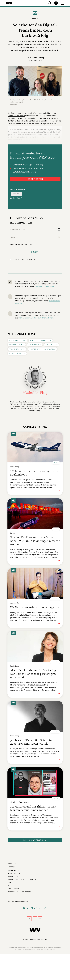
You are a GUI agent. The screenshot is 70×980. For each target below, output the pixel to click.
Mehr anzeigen (35, 840)
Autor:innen (14, 873)
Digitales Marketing (41, 340)
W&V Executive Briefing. (44, 286)
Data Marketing (17, 340)
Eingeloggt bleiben (24, 259)
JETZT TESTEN (35, 179)
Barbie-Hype (16, 113)
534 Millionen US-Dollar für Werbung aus (33, 118)
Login (35, 252)
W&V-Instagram (17, 349)
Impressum (13, 867)
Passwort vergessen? (22, 244)
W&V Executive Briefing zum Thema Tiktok (36, 318)
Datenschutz (14, 876)
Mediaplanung (17, 345)
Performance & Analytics (43, 349)
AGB (10, 883)
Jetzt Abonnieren (35, 908)
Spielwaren (51, 345)
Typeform (16, 194)
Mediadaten (14, 889)
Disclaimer (13, 870)
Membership (35, 345)
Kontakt (12, 864)
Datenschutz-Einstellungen (22, 879)
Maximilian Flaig (37, 58)
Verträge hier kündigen (20, 892)
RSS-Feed (12, 886)
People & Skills (17, 353)
